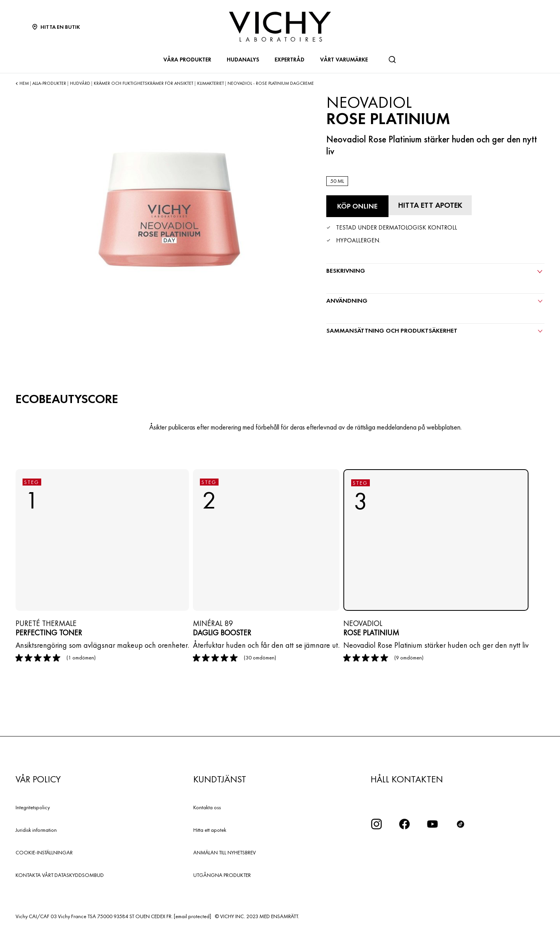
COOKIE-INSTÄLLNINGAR (44, 852)
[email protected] (192, 916)
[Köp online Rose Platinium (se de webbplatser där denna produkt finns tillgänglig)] (357, 206)
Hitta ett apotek (210, 829)
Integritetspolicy (33, 807)
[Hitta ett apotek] (431, 205)
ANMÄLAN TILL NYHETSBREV (225, 852)
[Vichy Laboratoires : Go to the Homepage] (280, 27)
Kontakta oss (207, 807)
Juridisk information (36, 829)
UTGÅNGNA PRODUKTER (222, 875)
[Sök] (392, 60)
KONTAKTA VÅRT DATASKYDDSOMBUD (60, 875)
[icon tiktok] (460, 824)
